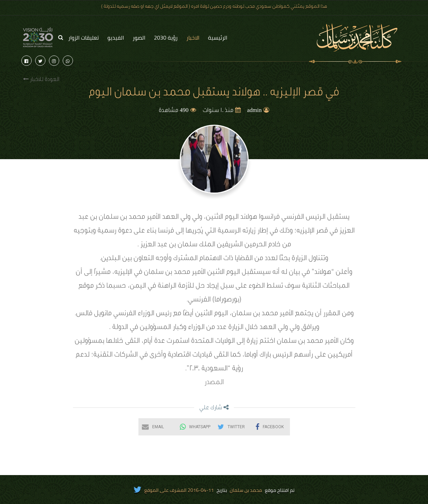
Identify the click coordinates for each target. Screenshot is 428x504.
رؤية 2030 (166, 38)
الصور (139, 38)
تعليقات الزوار (83, 38)
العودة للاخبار (41, 79)
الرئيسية (218, 38)
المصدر (214, 383)
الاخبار (193, 38)
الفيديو (116, 38)
